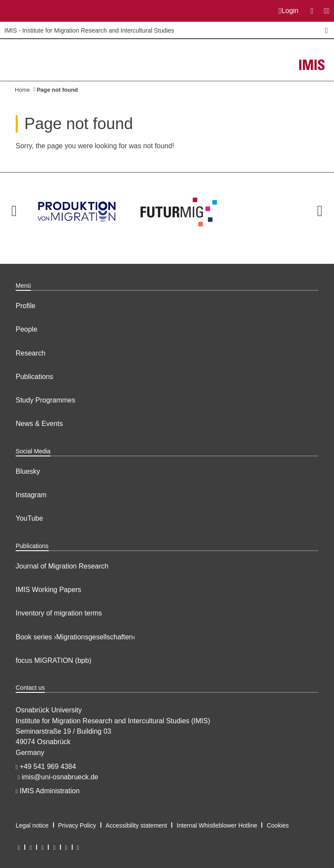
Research (30, 353)
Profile (25, 306)
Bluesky (28, 471)
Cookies (278, 825)
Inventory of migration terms (59, 613)
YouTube (29, 518)
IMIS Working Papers (48, 590)
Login (289, 11)
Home (22, 90)
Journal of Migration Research (62, 566)
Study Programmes (45, 400)
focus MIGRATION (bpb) (53, 660)
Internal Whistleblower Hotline (217, 825)
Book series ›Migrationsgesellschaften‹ (75, 637)
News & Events (39, 424)
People (27, 329)
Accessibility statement (137, 825)
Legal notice (32, 825)
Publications (34, 377)
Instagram (31, 495)
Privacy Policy (77, 825)
